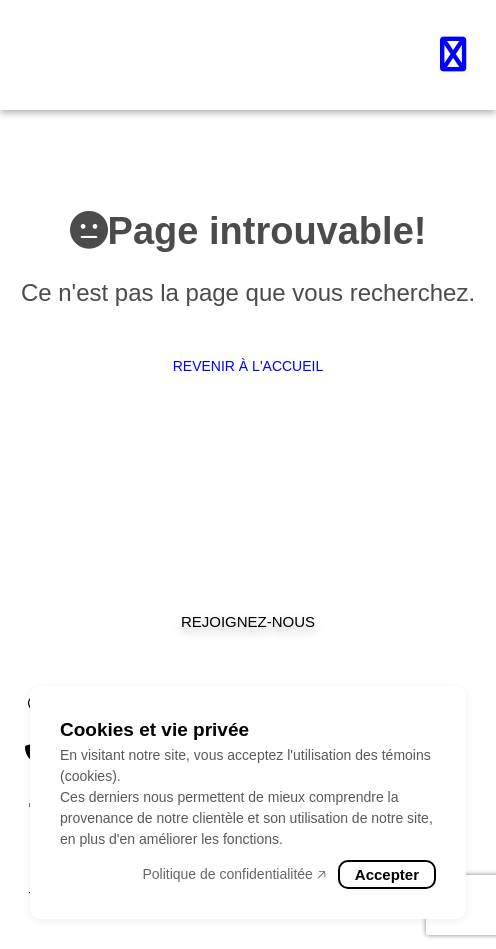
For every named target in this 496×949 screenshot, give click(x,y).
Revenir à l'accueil (248, 366)
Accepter (387, 874)
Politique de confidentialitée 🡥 (233, 874)
